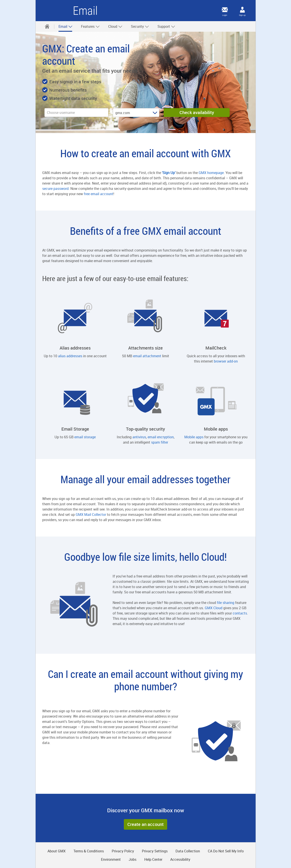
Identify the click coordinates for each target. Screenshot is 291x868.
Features (90, 26)
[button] (145, 824)
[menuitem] (47, 26)
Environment (111, 859)
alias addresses (70, 356)
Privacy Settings (155, 851)
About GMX (57, 851)
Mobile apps (194, 437)
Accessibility (180, 859)
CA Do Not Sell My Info (226, 851)
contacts (240, 613)
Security (140, 26)
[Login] (225, 10)
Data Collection (188, 851)
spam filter (160, 442)
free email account (99, 194)
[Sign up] (242, 10)
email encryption (161, 437)
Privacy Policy (123, 851)
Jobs (133, 859)
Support (166, 26)
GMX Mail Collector (91, 515)
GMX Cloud (214, 608)
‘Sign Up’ (169, 173)
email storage (85, 437)
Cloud (115, 26)
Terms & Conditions (89, 851)
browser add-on (226, 361)
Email (66, 26)
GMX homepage (211, 173)
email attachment (147, 356)
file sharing (226, 603)
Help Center (153, 859)
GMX (56, 11)
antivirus (139, 437)
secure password (55, 189)
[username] (76, 113)
